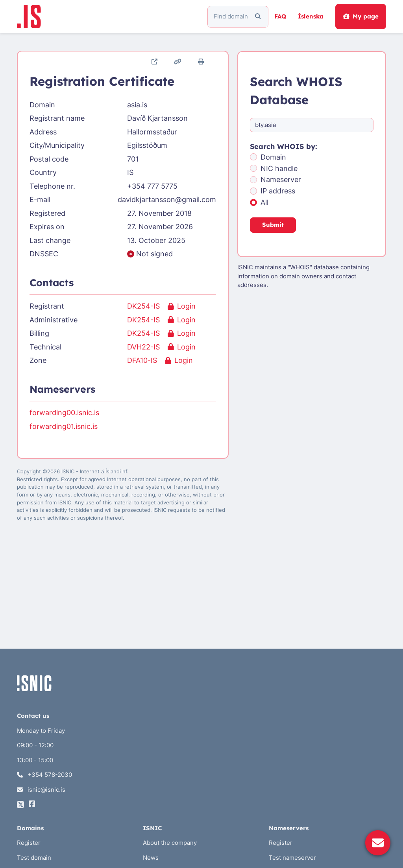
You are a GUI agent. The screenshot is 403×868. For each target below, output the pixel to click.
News (151, 858)
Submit (273, 225)
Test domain (34, 858)
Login (181, 306)
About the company (170, 843)
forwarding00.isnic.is (64, 413)
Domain (273, 157)
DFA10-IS (142, 360)
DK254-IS (143, 306)
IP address (278, 191)
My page (360, 16)
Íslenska (311, 16)
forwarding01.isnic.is (64, 426)
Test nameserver (292, 858)
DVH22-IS (143, 347)
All (264, 202)
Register (29, 843)
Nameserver (281, 179)
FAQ (280, 16)
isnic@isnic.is (41, 790)
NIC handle (279, 168)
